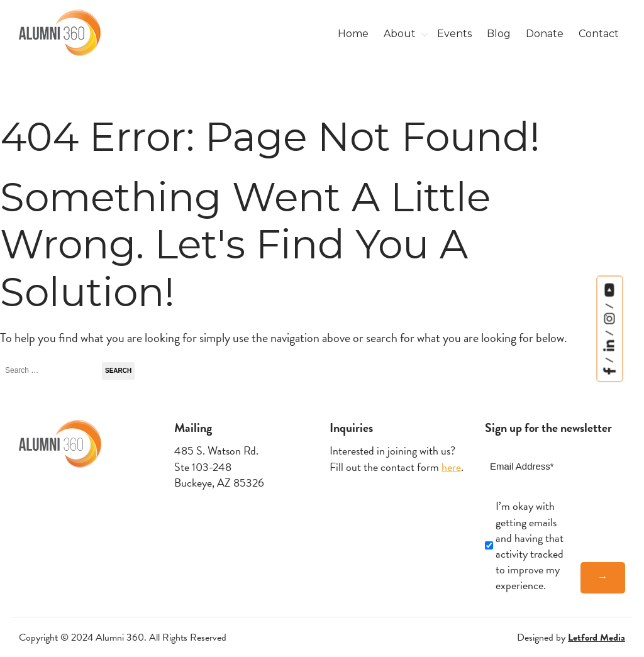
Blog (499, 34)
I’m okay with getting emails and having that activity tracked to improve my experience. (530, 545)
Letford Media (597, 638)
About (400, 34)
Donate (545, 34)
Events (454, 34)
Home (353, 34)
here (451, 467)
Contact (599, 34)
